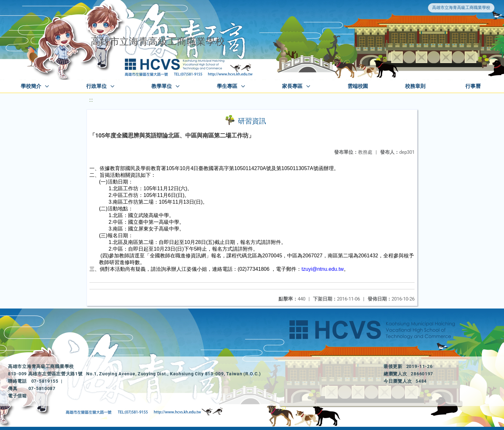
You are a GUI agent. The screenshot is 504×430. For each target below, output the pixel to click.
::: (91, 100)
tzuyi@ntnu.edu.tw (323, 269)
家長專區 (292, 86)
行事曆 (473, 86)
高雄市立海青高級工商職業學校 (461, 8)
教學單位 (162, 86)
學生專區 (227, 86)
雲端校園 (358, 86)
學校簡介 (31, 86)
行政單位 (96, 86)
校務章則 (415, 86)
